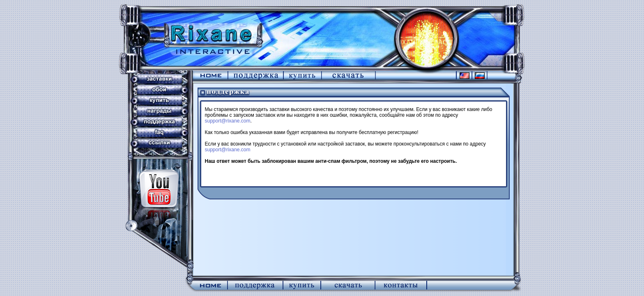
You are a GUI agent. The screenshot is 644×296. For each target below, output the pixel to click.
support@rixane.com (228, 121)
